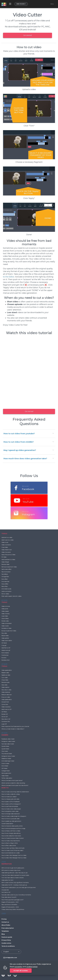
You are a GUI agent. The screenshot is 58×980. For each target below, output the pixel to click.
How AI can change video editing (11, 833)
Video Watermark (7, 550)
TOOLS (4, 534)
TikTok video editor (7, 778)
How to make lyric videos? (9, 797)
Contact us (5, 922)
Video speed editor (7, 670)
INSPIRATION (7, 864)
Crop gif (4, 645)
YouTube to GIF (6, 892)
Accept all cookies (21, 971)
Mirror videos (5, 594)
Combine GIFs (6, 721)
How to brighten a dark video (10, 811)
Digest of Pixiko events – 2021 (10, 902)
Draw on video (6, 697)
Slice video (4, 685)
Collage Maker (6, 771)
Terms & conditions (8, 946)
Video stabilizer (6, 692)
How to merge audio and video (10, 799)
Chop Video (5, 680)
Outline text (5, 655)
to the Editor (9, 277)
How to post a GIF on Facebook (11, 802)
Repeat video (5, 673)
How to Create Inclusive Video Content (13, 838)
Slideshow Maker (6, 758)
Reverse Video (5, 564)
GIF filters (4, 712)
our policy (18, 967)
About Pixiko (6, 925)
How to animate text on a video (11, 853)
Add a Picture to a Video (8, 555)
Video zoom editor (7, 640)
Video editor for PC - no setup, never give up (14, 885)
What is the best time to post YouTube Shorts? (15, 785)
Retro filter (5, 586)
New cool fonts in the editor (9, 904)
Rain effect (5, 579)
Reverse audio (5, 682)
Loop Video (5, 616)
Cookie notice (6, 943)
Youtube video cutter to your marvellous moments (16, 895)
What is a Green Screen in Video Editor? (13, 729)
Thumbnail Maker (7, 754)
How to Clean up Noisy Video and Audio (13, 848)
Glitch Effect (5, 618)
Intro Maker (5, 766)
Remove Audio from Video (9, 567)
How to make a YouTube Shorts (11, 841)
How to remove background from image (13, 828)
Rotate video (5, 621)
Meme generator (6, 773)
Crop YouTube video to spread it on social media (15, 875)
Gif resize (4, 643)
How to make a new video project (11, 809)
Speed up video (6, 675)
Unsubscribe (5, 890)
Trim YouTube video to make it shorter (13, 878)
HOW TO (5, 788)
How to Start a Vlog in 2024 (10, 843)
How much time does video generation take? (25, 459)
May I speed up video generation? (20, 450)
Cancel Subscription (7, 824)
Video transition (6, 707)
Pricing (4, 919)
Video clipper (5, 611)
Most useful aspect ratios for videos (11, 596)
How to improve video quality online (12, 826)
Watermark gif (6, 650)
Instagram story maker (8, 756)
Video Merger (5, 562)
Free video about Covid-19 (9, 897)
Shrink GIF (5, 717)
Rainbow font (6, 660)
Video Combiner (6, 545)
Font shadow (5, 653)
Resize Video (5, 636)
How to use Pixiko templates (10, 806)
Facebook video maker (8, 739)
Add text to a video (7, 537)
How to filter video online (9, 845)
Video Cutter (5, 626)
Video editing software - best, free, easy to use (14, 873)
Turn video (5, 678)
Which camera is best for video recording (13, 783)
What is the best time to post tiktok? (12, 780)
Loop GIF (4, 724)
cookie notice (32, 967)
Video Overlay (6, 614)
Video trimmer (6, 606)
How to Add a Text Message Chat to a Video (14, 855)
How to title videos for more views (11, 836)
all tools (4, 600)
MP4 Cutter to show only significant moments (15, 883)
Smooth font (5, 702)
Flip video (4, 633)
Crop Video (5, 547)
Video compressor (7, 623)
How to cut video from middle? (19, 442)
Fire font (4, 658)
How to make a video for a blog (11, 794)
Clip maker (5, 751)
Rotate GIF (5, 714)
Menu (52, 4)
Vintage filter (5, 577)
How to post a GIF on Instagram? (11, 804)
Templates (5, 931)
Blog (3, 934)
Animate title (5, 581)
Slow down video (6, 690)
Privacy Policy (6, 940)
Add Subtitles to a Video (8, 559)
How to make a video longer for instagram (14, 816)
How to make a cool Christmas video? (12, 850)
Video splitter (5, 638)
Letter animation (6, 591)
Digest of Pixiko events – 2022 (10, 907)
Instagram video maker (8, 741)
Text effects (5, 574)
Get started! (28, 35)
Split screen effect (7, 569)
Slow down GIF (6, 719)
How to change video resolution (11, 814)
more (4, 862)
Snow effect (5, 584)
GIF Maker (4, 768)
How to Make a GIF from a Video (11, 831)
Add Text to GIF (6, 648)
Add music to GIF (7, 709)
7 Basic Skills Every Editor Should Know (13, 909)
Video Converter (6, 552)
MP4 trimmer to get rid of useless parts (13, 868)
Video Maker (5, 776)
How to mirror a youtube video (10, 819)
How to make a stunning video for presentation (15, 792)
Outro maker (5, 763)
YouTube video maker (8, 744)
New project (21, 4)
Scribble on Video (6, 628)
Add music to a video (8, 540)
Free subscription (8, 928)
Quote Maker (5, 746)
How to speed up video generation (11, 821)
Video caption (5, 687)
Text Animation (6, 572)
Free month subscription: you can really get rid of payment (19, 887)
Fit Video (4, 557)
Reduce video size (7, 695)
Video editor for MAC (7, 880)
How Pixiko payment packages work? (13, 900)
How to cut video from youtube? (19, 434)
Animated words (6, 589)
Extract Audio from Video (9, 631)
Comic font (5, 704)
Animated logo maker (8, 761)
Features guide (7, 937)
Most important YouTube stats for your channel (15, 726)
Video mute (5, 542)
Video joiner (5, 609)
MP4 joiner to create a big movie (11, 870)
